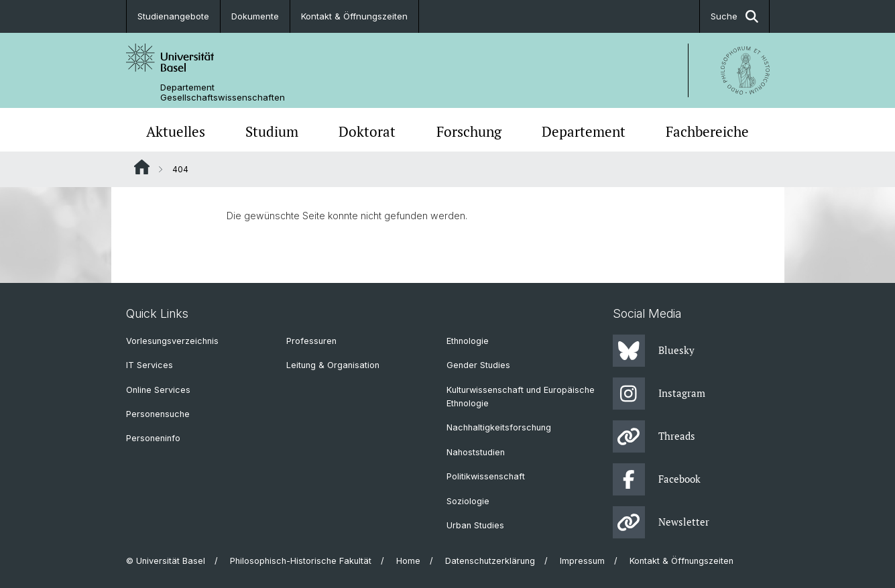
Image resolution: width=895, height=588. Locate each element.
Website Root (142, 167)
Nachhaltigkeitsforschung (499, 427)
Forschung (469, 131)
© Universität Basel (166, 561)
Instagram (659, 394)
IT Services (150, 365)
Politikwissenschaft (486, 476)
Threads (654, 436)
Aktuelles (176, 131)
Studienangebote (173, 16)
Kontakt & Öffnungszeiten (354, 16)
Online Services (158, 390)
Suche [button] (734, 16)
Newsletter (661, 522)
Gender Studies (478, 365)
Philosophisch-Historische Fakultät (301, 561)
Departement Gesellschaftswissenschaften (223, 93)
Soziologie (468, 501)
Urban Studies (475, 525)
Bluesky (654, 351)
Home (408, 561)
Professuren (311, 341)
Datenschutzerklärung (490, 561)
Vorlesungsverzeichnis (172, 341)
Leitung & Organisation (333, 365)
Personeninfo (153, 438)
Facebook (657, 479)
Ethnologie (468, 341)
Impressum (582, 561)
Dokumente (255, 16)
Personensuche (158, 414)
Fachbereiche (707, 131)
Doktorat (367, 131)
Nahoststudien (476, 452)
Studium (272, 131)
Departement (584, 131)
